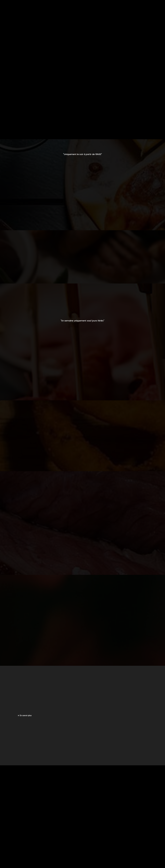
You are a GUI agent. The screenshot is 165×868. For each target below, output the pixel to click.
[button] (47, 716)
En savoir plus (26, 715)
